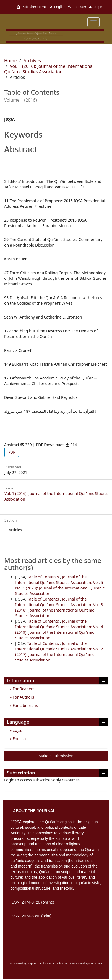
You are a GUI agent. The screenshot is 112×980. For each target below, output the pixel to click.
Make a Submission (56, 756)
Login (96, 7)
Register (77, 7)
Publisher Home (32, 7)
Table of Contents (44, 577)
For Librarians (25, 705)
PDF (12, 452)
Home (11, 61)
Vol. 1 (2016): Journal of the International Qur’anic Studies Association (49, 69)
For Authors (23, 697)
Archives (32, 61)
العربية (18, 730)
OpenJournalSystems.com (86, 963)
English (58, 7)
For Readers (23, 689)
